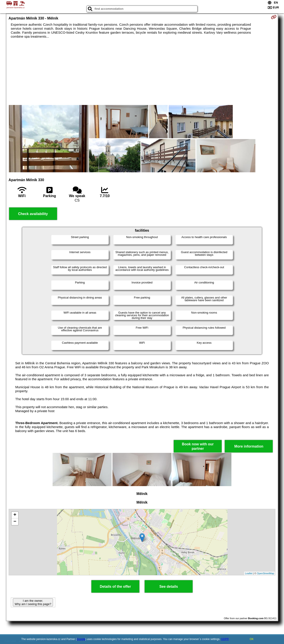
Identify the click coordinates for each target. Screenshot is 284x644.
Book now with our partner (198, 446)
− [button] (15, 522)
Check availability (33, 214)
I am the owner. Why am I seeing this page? (33, 602)
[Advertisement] (142, 72)
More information (249, 446)
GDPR (225, 639)
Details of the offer (115, 587)
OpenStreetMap (266, 573)
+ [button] (15, 515)
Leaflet (249, 573)
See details (169, 587)
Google (81, 639)
